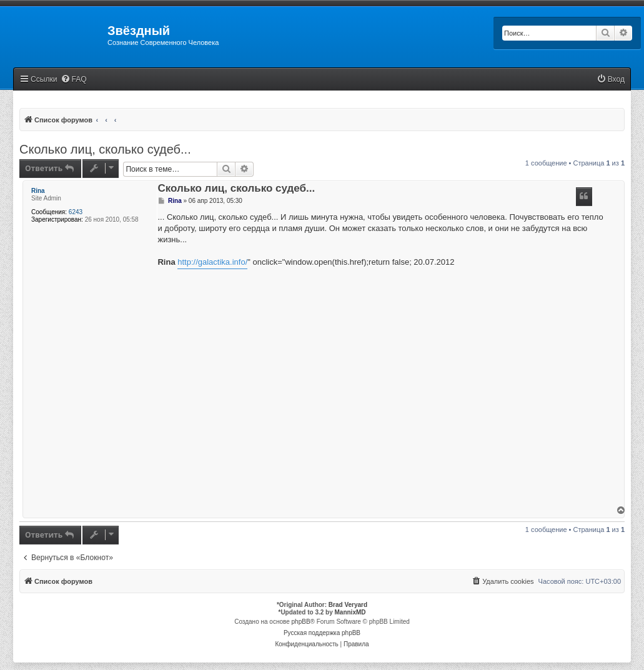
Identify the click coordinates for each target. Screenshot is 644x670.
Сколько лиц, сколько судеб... (105, 149)
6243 (76, 212)
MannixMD (350, 612)
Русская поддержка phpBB (322, 633)
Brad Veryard (348, 605)
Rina (38, 191)
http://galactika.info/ (212, 262)
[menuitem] (74, 80)
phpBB (301, 622)
